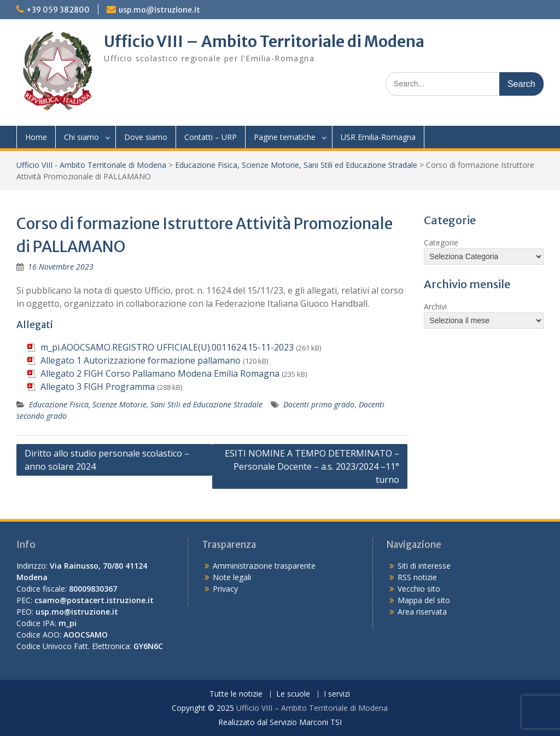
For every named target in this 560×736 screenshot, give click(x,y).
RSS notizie (417, 577)
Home (36, 137)
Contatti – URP (211, 137)
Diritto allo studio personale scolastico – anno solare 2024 (107, 460)
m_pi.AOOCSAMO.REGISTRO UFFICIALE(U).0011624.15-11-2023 (167, 347)
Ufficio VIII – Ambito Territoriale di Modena (264, 42)
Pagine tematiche (285, 137)
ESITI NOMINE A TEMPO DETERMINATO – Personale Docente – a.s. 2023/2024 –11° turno (312, 466)
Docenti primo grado (319, 404)
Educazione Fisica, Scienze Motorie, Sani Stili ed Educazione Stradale (296, 165)
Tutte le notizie (236, 694)
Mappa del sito (424, 600)
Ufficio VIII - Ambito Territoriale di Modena (91, 165)
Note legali (232, 577)
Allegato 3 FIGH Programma (98, 387)
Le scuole (293, 694)
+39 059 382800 (58, 10)
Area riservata (422, 612)
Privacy (225, 589)
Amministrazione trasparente (264, 566)
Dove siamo (146, 137)
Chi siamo (81, 137)
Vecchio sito (419, 589)
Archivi (435, 306)
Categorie (441, 243)
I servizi (337, 694)
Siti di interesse (424, 566)
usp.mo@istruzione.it (159, 10)
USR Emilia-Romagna (378, 137)
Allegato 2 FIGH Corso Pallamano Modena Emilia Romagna (160, 373)
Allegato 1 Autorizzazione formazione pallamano (141, 360)
